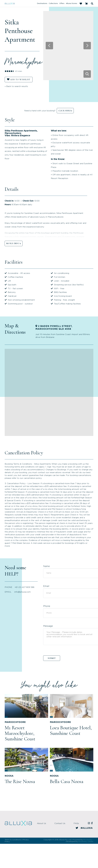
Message (48, 626)
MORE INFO (13, 243)
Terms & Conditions (13, 840)
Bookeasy (88, 840)
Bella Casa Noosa (67, 781)
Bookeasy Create (86, 842)
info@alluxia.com (23, 592)
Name (46, 566)
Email (46, 586)
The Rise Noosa (20, 781)
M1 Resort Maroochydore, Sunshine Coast (20, 733)
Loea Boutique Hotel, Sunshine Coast (71, 730)
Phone (47, 606)
